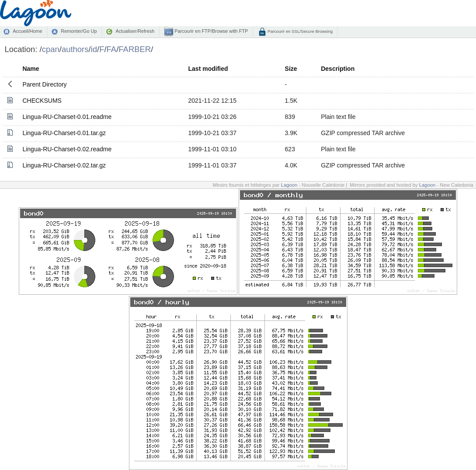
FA (112, 49)
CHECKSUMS (42, 101)
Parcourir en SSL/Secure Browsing (300, 31)
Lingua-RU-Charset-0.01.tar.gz (64, 133)
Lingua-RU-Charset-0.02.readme (67, 149)
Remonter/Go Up (79, 31)
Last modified (208, 69)
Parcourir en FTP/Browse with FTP (210, 31)
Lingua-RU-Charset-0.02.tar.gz (64, 165)
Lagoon (289, 185)
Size (291, 69)
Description (338, 69)
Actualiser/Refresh (135, 31)
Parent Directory (44, 84)
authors (75, 49)
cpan (51, 49)
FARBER (135, 49)
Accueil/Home (27, 31)
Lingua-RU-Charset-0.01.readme (67, 117)
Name (31, 69)
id (94, 49)
